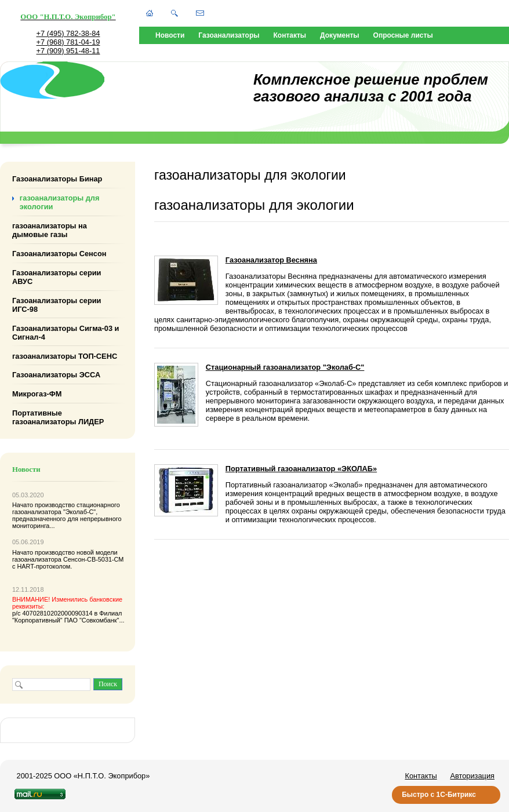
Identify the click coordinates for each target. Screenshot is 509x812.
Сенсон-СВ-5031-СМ (93, 559)
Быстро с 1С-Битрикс (439, 795)
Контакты (290, 35)
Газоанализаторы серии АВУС (57, 277)
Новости (170, 35)
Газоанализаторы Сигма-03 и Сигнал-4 (66, 332)
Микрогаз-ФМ (37, 394)
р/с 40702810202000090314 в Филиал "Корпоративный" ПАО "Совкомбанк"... (68, 610)
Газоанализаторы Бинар (57, 179)
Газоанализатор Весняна (271, 260)
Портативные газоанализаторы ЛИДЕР (58, 417)
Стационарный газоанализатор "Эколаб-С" (285, 367)
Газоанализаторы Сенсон (59, 254)
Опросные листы (403, 35)
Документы (339, 35)
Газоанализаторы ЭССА (56, 375)
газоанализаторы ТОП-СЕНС (65, 356)
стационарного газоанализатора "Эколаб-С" (66, 508)
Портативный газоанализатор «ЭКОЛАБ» (301, 469)
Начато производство (44, 505)
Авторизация (472, 776)
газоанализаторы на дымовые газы (50, 230)
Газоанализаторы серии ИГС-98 (57, 305)
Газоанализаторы (229, 35)
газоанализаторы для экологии (60, 202)
